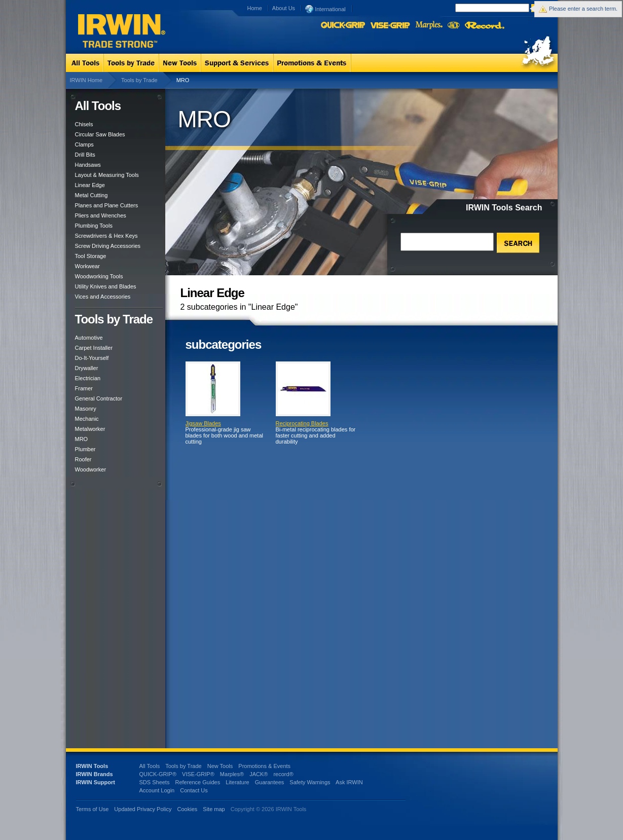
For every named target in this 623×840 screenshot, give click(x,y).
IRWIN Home (86, 80)
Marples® (232, 774)
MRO (82, 439)
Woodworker (91, 469)
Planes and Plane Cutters (107, 205)
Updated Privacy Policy (143, 809)
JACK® (259, 774)
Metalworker (90, 429)
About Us (284, 8)
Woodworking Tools (99, 276)
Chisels (84, 124)
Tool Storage (91, 256)
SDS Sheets (155, 782)
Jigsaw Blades (203, 423)
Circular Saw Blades (100, 134)
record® (283, 774)
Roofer (83, 459)
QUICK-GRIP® (158, 774)
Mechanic (87, 419)
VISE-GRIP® (198, 774)
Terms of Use (93, 809)
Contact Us (194, 790)
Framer (84, 388)
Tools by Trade (139, 80)
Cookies (188, 809)
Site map (214, 809)
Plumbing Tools (94, 226)
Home (255, 8)
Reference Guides (197, 782)
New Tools (220, 766)
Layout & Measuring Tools (107, 175)
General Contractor (99, 398)
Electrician (88, 378)
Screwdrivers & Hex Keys (106, 236)
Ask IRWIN (349, 782)
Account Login (157, 790)
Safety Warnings (310, 782)
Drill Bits (85, 155)
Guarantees (269, 782)
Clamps (84, 144)
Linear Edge (90, 185)
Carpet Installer (94, 348)
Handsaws (88, 165)
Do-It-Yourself (92, 358)
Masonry (86, 409)
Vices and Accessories (103, 297)
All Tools (150, 766)
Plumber (85, 449)
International (325, 9)
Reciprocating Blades (302, 423)
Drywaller (87, 368)
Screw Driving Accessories (108, 246)
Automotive (89, 338)
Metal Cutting (91, 195)
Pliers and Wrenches (101, 215)
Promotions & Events (264, 766)
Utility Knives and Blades (106, 286)
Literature (237, 782)
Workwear (87, 266)
